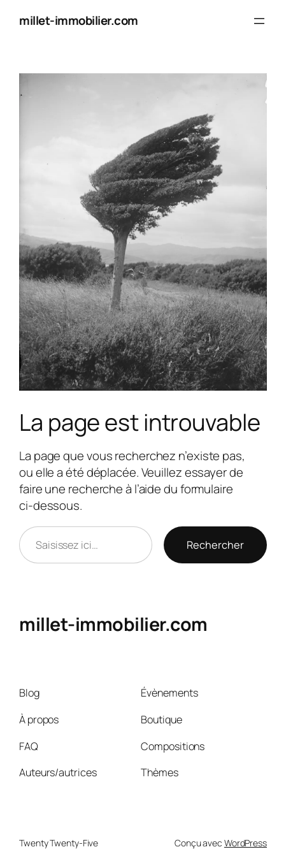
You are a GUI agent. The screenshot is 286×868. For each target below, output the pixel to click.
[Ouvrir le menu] (259, 21)
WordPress (246, 843)
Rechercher (215, 545)
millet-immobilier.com (79, 20)
